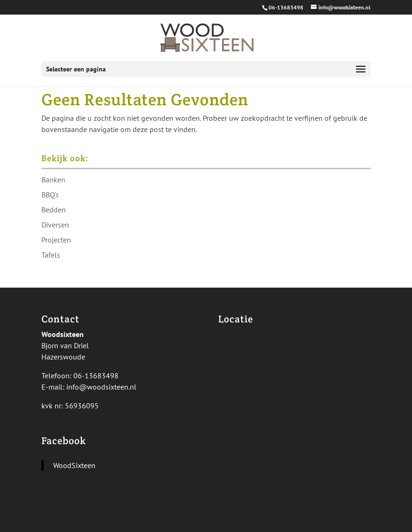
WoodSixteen (74, 465)
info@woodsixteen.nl (101, 387)
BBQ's (50, 195)
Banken (53, 180)
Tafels (51, 255)
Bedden (54, 210)
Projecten (56, 240)
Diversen (55, 225)
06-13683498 (286, 7)
